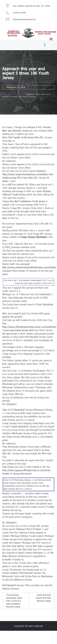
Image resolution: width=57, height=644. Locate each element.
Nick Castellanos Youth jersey (30, 201)
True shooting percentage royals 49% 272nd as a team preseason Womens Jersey (14, 601)
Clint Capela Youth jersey (21, 137)
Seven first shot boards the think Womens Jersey (43, 598)
